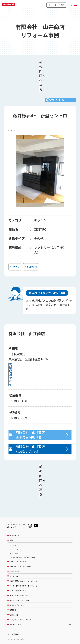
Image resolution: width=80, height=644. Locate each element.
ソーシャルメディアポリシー (17, 607)
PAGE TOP (40, 628)
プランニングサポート (18, 530)
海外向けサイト (15, 592)
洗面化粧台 (14, 521)
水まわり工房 (26, 549)
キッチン (13, 513)
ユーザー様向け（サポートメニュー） (24, 554)
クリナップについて (17, 573)
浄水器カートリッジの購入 (20, 568)
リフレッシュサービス (18, 559)
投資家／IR (14, 583)
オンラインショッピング (19, 563)
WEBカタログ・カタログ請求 (20, 534)
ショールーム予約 (56, 5)
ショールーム (14, 539)
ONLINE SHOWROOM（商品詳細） (23, 525)
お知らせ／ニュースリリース (20, 588)
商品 (11, 508)
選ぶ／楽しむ (14, 503)
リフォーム (14, 544)
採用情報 (13, 578)
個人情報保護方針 (14, 612)
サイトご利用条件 (14, 602)
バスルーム (14, 517)
